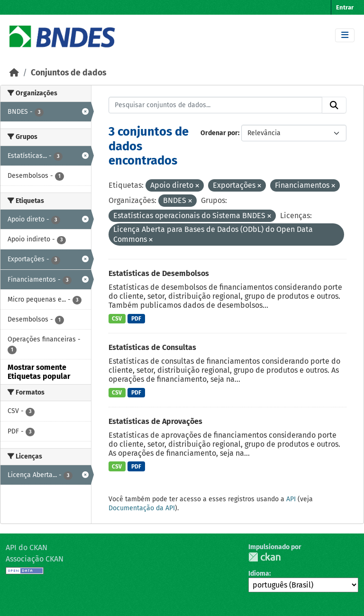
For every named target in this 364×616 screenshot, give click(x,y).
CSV (117, 319)
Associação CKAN (35, 559)
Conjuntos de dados (68, 73)
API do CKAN (27, 547)
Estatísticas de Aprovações (155, 421)
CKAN (264, 557)
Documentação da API (142, 508)
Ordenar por (219, 133)
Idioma (259, 574)
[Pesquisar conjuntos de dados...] (216, 105)
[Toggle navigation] (345, 35)
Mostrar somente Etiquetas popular (39, 372)
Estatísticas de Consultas (152, 347)
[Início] (14, 73)
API (291, 499)
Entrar (345, 7)
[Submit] (334, 105)
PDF (136, 319)
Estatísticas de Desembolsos (159, 273)
